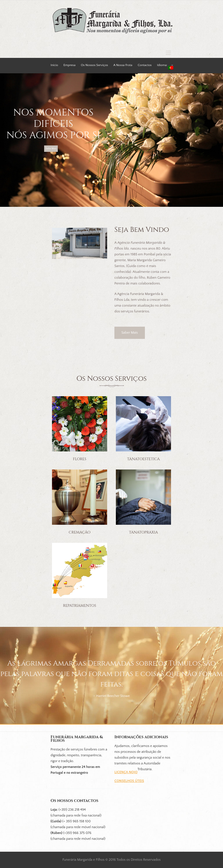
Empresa (70, 65)
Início (54, 65)
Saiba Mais (51, 148)
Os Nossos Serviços (95, 65)
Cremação (80, 532)
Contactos (145, 65)
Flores (80, 459)
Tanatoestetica (143, 459)
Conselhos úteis (129, 781)
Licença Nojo (126, 772)
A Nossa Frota (123, 65)
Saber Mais (130, 333)
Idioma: (165, 64)
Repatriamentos (80, 606)
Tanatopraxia (143, 532)
